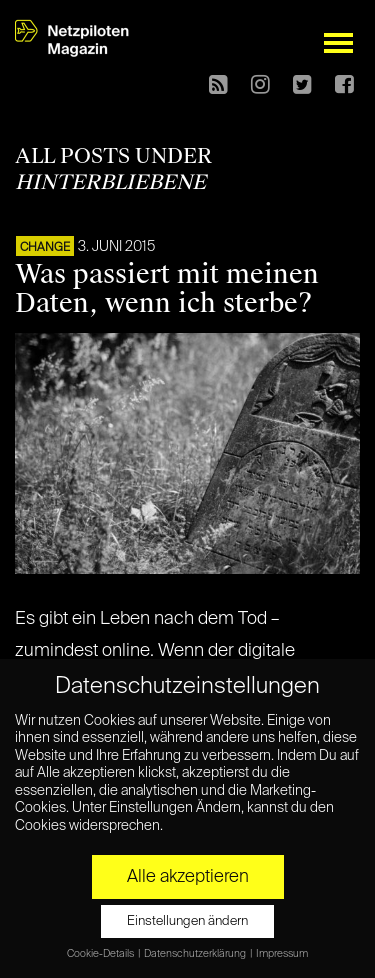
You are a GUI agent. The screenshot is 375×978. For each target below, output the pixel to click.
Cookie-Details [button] (101, 954)
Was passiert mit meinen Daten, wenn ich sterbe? (167, 288)
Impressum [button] (282, 954)
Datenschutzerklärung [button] (196, 954)
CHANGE (45, 248)
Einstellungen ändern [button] (187, 921)
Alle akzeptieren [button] (188, 877)
